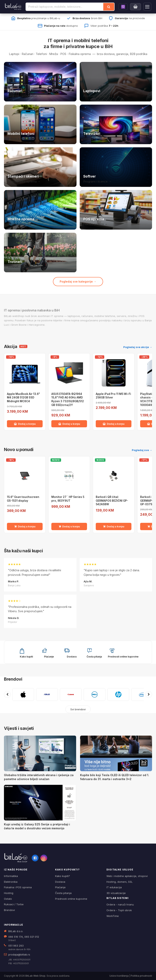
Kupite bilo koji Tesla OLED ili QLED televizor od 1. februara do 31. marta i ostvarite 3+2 (115, 777)
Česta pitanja (63, 893)
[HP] (118, 694)
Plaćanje (60, 887)
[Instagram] (44, 858)
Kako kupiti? (63, 876)
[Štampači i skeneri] (40, 167)
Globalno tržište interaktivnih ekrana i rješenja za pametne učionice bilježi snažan (39, 777)
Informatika (11, 876)
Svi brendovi (78, 709)
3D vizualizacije (116, 893)
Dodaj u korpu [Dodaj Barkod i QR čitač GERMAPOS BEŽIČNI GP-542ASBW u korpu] (114, 526)
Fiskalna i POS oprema (18, 887)
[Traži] (109, 7)
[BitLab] (13, 7)
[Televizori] (116, 124)
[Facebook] (35, 858)
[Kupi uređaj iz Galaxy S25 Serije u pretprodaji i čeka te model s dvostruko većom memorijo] (40, 803)
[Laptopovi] (116, 82)
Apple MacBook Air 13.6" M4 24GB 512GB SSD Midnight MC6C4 (23, 398)
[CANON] (71, 694)
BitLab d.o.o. (16, 931)
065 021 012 (32, 937)
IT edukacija (114, 887)
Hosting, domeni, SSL (120, 882)
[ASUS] (47, 694)
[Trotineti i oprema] (40, 253)
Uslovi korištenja (119, 976)
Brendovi (13, 679)
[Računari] (40, 82)
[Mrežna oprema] (40, 210)
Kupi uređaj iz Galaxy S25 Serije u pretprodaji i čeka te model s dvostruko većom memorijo (37, 826)
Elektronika (11, 882)
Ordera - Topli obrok (119, 910)
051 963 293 (16, 946)
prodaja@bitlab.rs (19, 954)
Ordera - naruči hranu (120, 904)
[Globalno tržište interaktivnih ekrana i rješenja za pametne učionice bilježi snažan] (40, 753)
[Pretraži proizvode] (65, 7)
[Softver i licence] (116, 167)
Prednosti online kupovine (71, 899)
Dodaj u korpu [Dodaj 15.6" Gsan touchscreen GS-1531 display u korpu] (25, 526)
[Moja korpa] (135, 7)
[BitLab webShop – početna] (16, 858)
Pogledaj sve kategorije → (78, 281)
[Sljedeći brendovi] (149, 694)
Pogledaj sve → (142, 450)
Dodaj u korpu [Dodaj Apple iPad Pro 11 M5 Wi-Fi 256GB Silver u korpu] (114, 424)
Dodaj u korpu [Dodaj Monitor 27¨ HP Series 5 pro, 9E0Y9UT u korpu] (69, 526)
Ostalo (8, 899)
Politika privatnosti (141, 976)
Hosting (9, 893)
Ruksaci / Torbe (14, 904)
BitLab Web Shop (35, 976)
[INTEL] (142, 694)
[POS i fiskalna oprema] (116, 210)
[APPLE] (23, 694)
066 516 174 (16, 937)
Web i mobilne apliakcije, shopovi (127, 876)
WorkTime (113, 916)
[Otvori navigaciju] (147, 7)
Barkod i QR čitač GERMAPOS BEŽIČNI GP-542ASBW (112, 501)
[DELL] (95, 694)
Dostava (60, 882)
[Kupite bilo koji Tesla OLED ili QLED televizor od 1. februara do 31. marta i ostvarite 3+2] (116, 753)
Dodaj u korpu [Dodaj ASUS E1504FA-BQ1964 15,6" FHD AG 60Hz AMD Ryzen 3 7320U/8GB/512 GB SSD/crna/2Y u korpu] (69, 424)
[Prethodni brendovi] (7, 694)
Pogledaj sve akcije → (138, 347)
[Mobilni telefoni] (40, 124)
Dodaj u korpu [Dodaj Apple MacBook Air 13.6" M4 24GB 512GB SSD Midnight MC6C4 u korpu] (25, 424)
